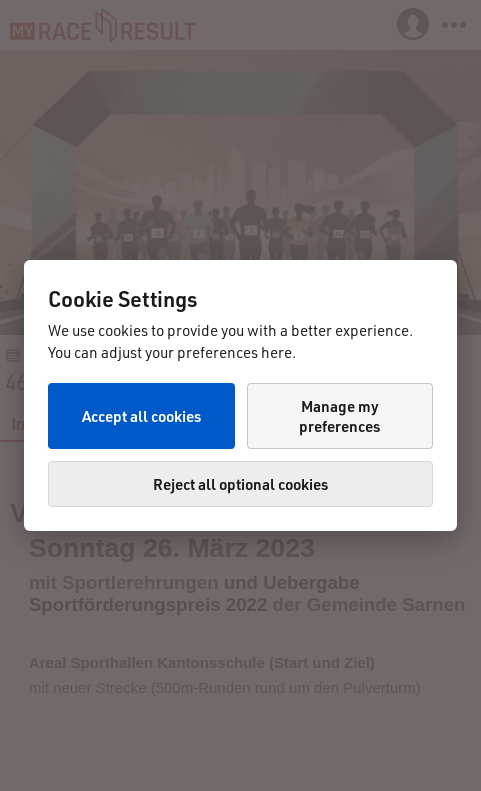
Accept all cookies (141, 416)
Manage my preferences (339, 416)
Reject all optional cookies (240, 484)
